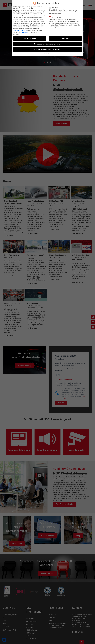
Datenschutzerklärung (20, 31)
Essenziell (54, 8)
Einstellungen (26, 32)
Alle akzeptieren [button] (30, 38)
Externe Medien (56, 17)
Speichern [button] (65, 38)
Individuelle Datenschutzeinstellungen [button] (48, 49)
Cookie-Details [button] (47, 54)
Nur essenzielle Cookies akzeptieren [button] (48, 44)
